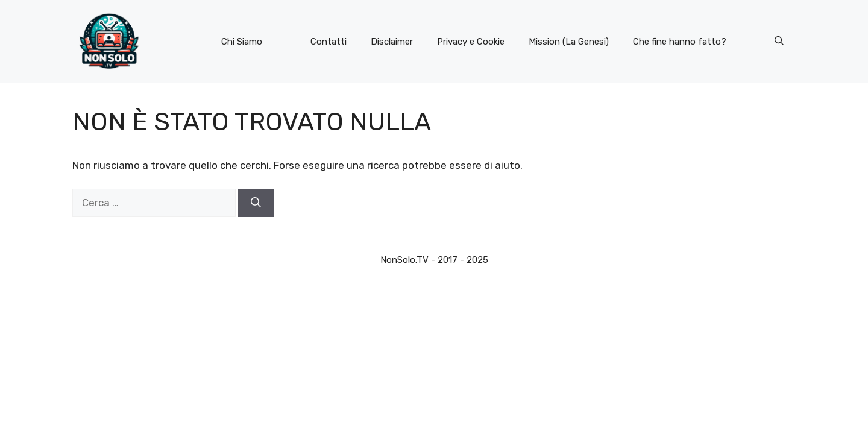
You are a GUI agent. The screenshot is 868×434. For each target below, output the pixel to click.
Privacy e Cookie (471, 42)
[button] (779, 42)
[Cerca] (256, 203)
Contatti (329, 42)
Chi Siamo (242, 42)
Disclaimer (392, 42)
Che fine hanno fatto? (680, 42)
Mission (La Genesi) (569, 42)
